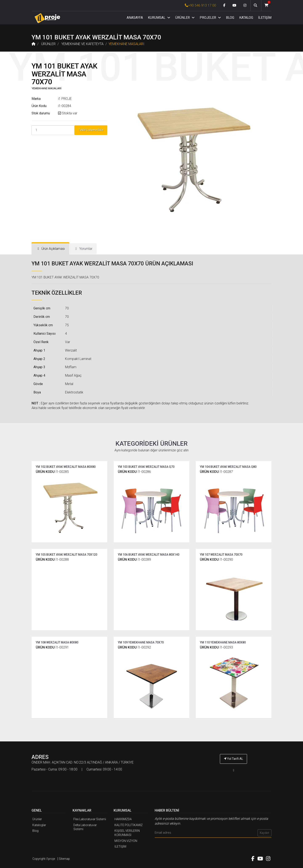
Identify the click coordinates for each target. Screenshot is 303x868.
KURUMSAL (159, 18)
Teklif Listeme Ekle (91, 130)
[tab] (50, 249)
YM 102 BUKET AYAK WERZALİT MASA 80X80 (66, 467)
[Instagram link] (245, 5)
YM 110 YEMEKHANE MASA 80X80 (223, 642)
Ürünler (37, 819)
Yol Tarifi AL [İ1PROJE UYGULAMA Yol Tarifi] (233, 759)
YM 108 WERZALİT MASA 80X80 (57, 642)
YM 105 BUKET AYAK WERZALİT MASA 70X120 (66, 555)
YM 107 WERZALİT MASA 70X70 (221, 555)
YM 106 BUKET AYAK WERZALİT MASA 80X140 (149, 555)
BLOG (230, 18)
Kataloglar (39, 825)
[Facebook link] (224, 5)
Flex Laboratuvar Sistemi (90, 819)
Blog (35, 831)
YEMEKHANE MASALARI (126, 44)
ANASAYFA (135, 18)
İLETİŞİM (265, 18)
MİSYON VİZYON (126, 841)
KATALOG (246, 18)
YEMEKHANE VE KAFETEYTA (82, 44)
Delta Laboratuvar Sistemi (85, 827)
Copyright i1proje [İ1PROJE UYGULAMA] (44, 859)
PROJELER (210, 18)
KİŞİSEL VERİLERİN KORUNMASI (127, 833)
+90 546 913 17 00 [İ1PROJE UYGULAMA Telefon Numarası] (200, 5)
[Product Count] (53, 130)
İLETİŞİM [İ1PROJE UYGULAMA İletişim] (120, 847)
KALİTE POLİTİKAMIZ (129, 825)
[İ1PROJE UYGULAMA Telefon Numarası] (234, 770)
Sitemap (64, 859)
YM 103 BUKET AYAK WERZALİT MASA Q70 (146, 467)
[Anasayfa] (47, 18)
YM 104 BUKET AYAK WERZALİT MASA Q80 (228, 467)
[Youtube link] (234, 5)
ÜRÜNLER (185, 18)
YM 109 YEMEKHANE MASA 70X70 (141, 642)
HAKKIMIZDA (123, 819)
